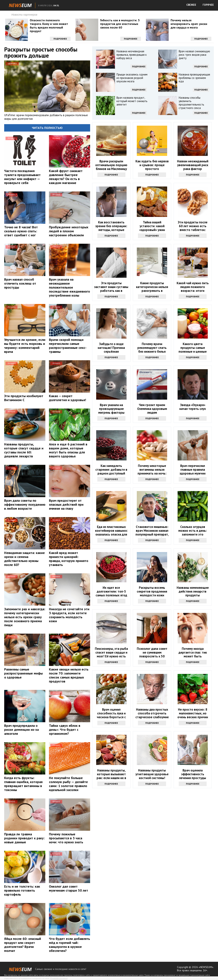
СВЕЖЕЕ (191, 5)
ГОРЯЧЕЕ (208, 5)
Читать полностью (47, 128)
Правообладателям (59, 978)
